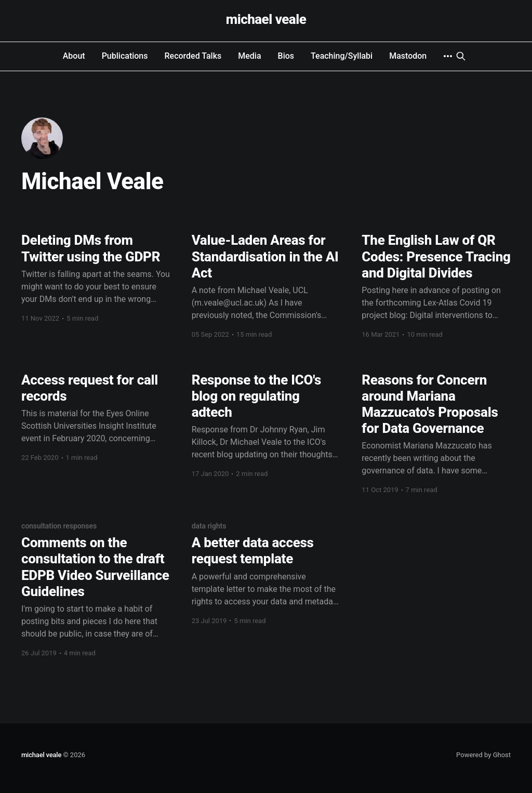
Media (249, 56)
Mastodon (408, 56)
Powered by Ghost (483, 755)
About (74, 56)
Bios (286, 56)
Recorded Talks (193, 56)
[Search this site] (461, 56)
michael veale (266, 19)
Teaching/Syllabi (342, 56)
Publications (125, 56)
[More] (448, 56)
